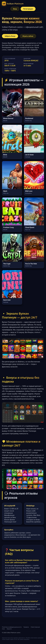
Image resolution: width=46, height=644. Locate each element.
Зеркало (9, 629)
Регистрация (28, 9)
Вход (15, 9)
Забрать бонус (10, 36)
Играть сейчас (28, 36)
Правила (26, 627)
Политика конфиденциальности (12, 627)
